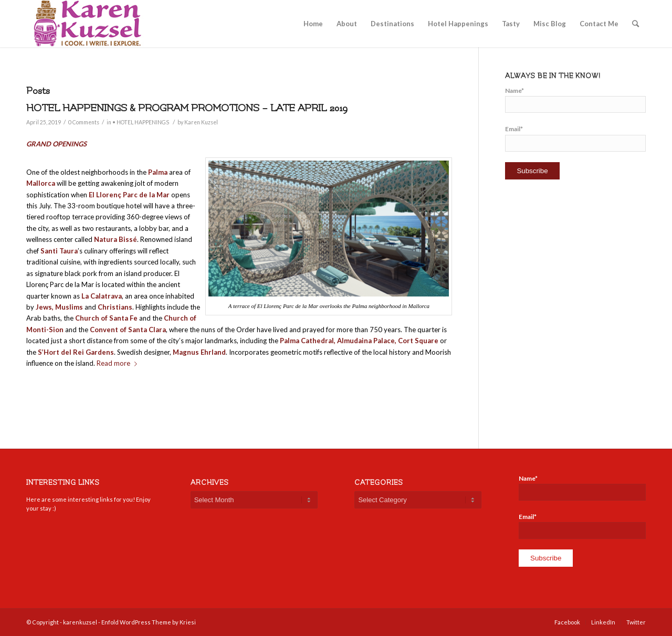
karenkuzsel (80, 622)
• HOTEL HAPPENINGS (141, 122)
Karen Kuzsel (201, 122)
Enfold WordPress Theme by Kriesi (149, 622)
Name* (575, 100)
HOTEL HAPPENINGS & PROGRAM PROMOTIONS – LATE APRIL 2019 (187, 108)
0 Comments (84, 122)
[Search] (636, 24)
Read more (119, 363)
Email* (575, 138)
